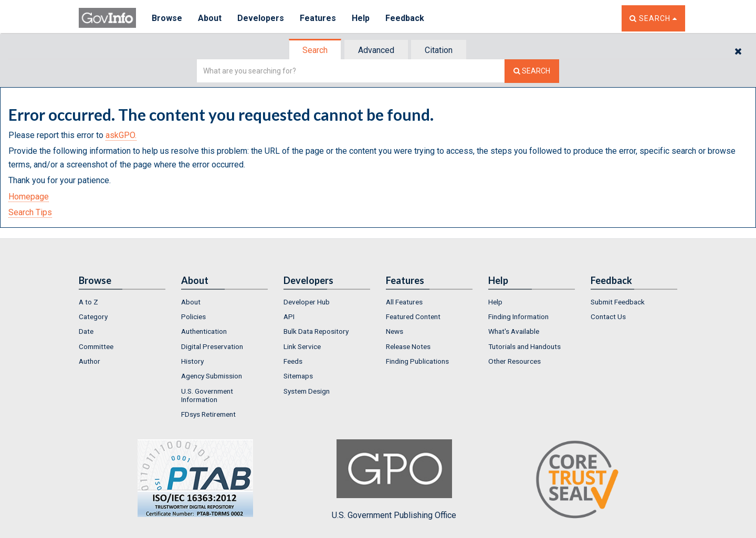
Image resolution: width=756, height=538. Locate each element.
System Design (307, 391)
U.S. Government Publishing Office (394, 480)
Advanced (376, 50)
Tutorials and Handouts (524, 346)
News (395, 331)
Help (361, 18)
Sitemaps (298, 376)
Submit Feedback (618, 302)
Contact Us (608, 317)
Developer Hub (307, 302)
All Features (404, 302)
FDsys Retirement (208, 414)
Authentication (204, 331)
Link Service (302, 346)
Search (315, 50)
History (192, 361)
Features (318, 18)
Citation (439, 50)
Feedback (405, 18)
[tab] (316, 50)
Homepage (29, 197)
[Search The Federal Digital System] (532, 71)
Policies (193, 317)
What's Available (514, 331)
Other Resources (514, 361)
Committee (96, 346)
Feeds (293, 361)
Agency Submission (212, 376)
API (289, 317)
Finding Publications (417, 361)
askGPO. (121, 135)
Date (86, 331)
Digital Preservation (212, 346)
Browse (167, 18)
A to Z (88, 302)
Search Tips (30, 212)
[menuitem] (122, 302)
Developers (261, 18)
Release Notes (408, 346)
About (210, 18)
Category (93, 317)
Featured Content (413, 317)
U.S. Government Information (207, 395)
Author (90, 361)
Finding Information (518, 317)
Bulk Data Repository (316, 331)
